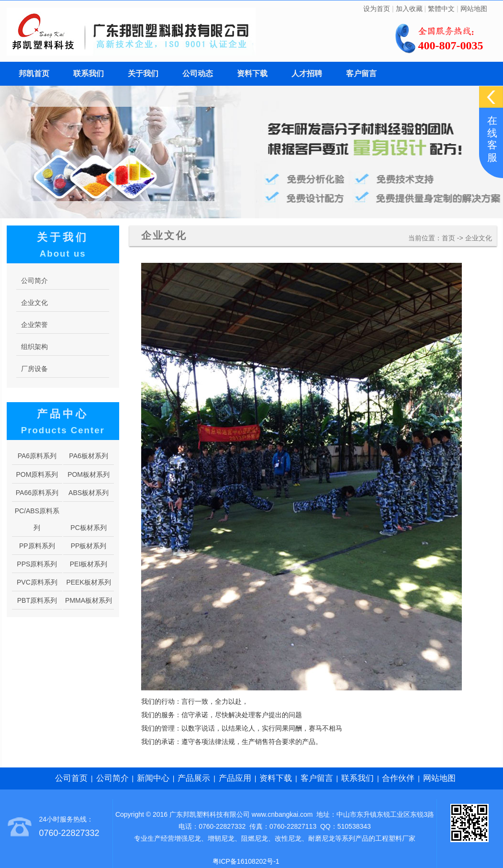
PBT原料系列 (37, 600)
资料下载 (252, 73)
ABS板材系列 (89, 493)
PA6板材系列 (88, 456)
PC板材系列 (88, 528)
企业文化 (479, 238)
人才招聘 (307, 73)
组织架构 (34, 347)
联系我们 (89, 73)
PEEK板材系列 (88, 582)
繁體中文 (441, 9)
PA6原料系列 (37, 456)
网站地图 (474, 9)
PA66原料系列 (37, 493)
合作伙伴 (398, 778)
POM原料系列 (37, 474)
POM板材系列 (89, 474)
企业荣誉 (34, 325)
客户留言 (361, 73)
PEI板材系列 (89, 564)
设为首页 (377, 9)
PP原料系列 (37, 546)
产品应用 (235, 778)
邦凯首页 (34, 73)
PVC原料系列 (37, 582)
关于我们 (143, 73)
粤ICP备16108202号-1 (246, 861)
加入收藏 (409, 9)
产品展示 (194, 778)
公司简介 (34, 281)
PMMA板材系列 (89, 600)
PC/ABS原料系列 (37, 519)
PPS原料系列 (37, 564)
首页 (448, 238)
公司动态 (198, 73)
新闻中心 (153, 778)
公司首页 (71, 778)
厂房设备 (34, 369)
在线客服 (492, 139)
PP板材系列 (89, 546)
